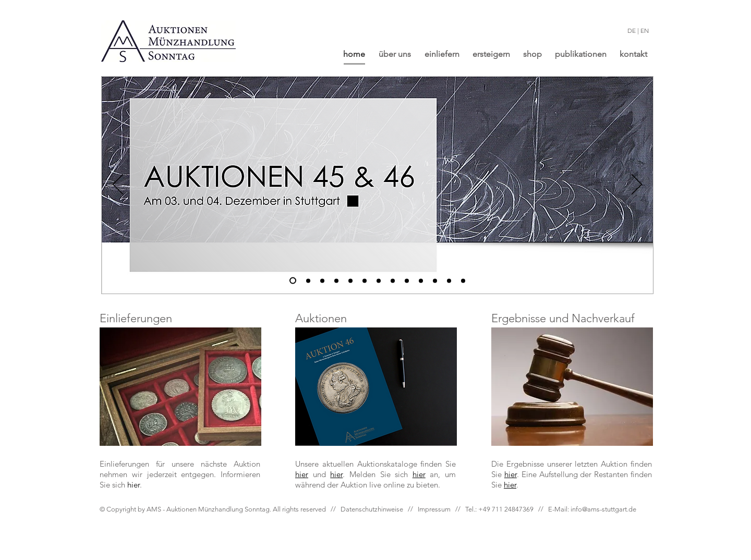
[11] (407, 281)
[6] (350, 281)
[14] (449, 281)
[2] (308, 281)
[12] (421, 281)
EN (645, 31)
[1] (293, 281)
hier (419, 474)
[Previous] (118, 185)
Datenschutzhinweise (372, 509)
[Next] (637, 185)
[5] (365, 281)
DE (632, 31)
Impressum (434, 509)
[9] (379, 281)
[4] (336, 281)
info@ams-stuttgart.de (603, 509)
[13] (435, 281)
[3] (322, 281)
